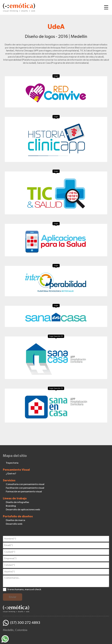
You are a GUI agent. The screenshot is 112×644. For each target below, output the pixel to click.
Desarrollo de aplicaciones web (23, 510)
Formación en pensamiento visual (24, 492)
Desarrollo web (14, 524)
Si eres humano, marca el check (24, 590)
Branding (11, 506)
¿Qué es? (11, 474)
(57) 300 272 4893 (25, 623)
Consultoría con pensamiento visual (25, 484)
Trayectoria (12, 463)
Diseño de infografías (17, 502)
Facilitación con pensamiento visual (25, 488)
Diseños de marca (15, 520)
